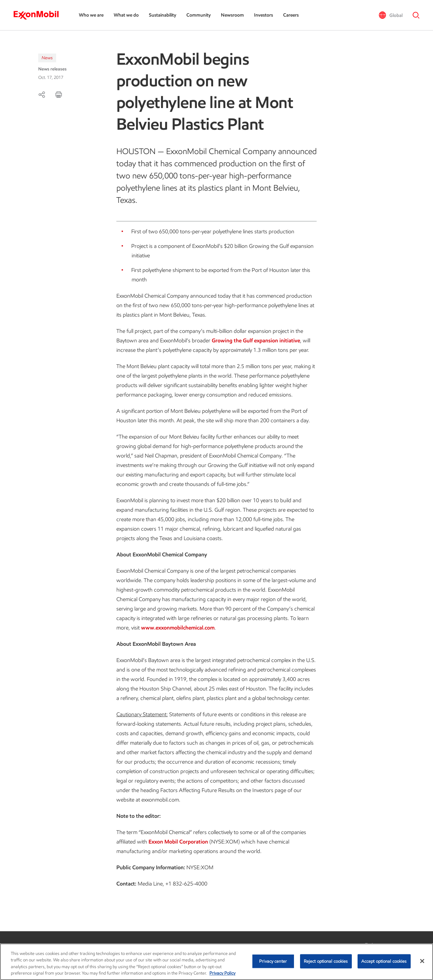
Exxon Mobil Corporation (178, 842)
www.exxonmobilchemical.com (178, 628)
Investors (264, 15)
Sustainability (163, 15)
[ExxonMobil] (39, 15)
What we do (126, 15)
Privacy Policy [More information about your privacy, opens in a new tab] (222, 973)
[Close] (422, 961)
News (47, 58)
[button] (391, 15)
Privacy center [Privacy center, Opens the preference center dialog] (273, 961)
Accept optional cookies (384, 961)
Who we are (91, 15)
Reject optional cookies (326, 961)
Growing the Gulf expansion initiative (256, 340)
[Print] (59, 94)
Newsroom (232, 15)
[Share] (42, 94)
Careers (291, 15)
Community (199, 15)
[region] (216, 962)
